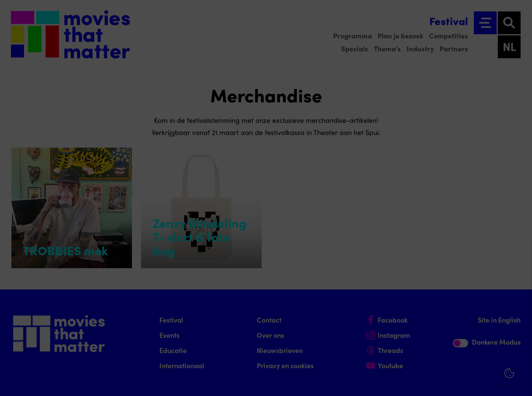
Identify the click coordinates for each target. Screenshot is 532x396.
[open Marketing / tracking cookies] (520, 332)
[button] (460, 308)
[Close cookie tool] (520, 254)
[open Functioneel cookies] (520, 309)
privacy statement (437, 284)
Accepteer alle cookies (468, 360)
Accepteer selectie (467, 382)
